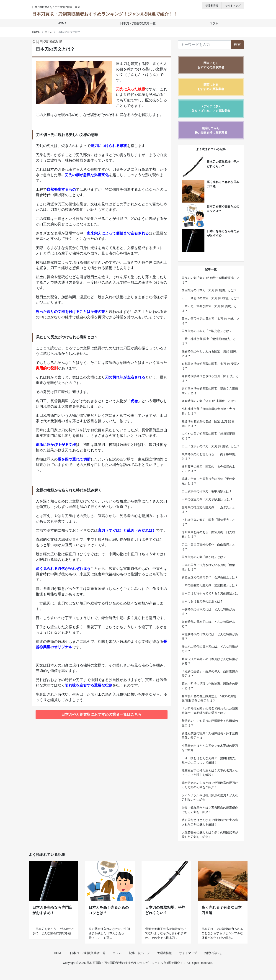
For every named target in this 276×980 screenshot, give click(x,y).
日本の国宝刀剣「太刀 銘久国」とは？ (207, 499)
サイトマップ (233, 5)
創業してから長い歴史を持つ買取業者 (211, 130)
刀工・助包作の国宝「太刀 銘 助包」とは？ (211, 298)
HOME (63, 23)
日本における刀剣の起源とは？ (202, 601)
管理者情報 (212, 5)
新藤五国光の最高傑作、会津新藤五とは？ (210, 577)
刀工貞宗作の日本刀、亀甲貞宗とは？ (207, 491)
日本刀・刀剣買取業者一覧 (138, 23)
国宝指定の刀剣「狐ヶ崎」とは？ (204, 557)
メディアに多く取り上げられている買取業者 (211, 108)
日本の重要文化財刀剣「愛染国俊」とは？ (210, 585)
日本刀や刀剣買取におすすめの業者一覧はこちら (101, 714)
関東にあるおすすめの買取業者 (211, 65)
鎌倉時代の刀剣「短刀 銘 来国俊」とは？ (209, 401)
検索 (237, 45)
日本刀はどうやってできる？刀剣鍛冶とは (210, 593)
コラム (213, 23)
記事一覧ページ (139, 962)
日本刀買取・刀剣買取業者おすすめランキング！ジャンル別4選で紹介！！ (105, 14)
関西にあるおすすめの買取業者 (211, 87)
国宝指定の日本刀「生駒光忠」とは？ (207, 331)
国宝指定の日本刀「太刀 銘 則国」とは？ (209, 290)
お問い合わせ (213, 962)
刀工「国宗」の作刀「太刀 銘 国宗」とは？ (211, 446)
